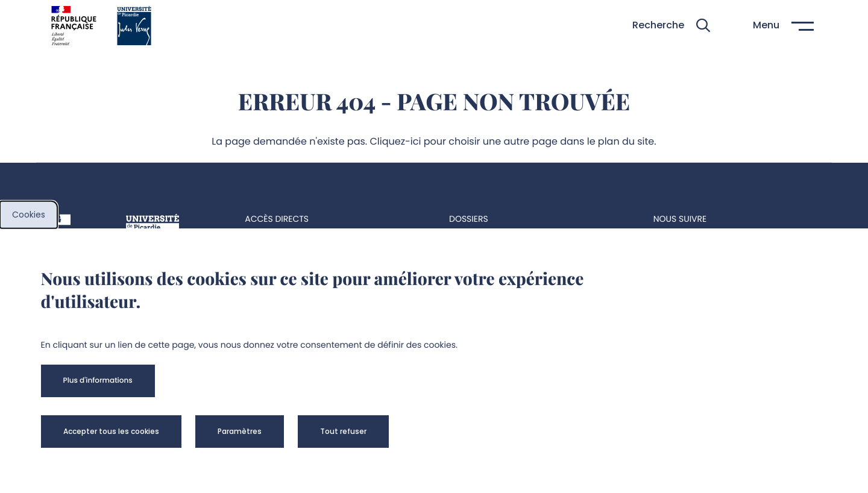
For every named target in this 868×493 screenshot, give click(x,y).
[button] (671, 26)
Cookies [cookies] (29, 215)
